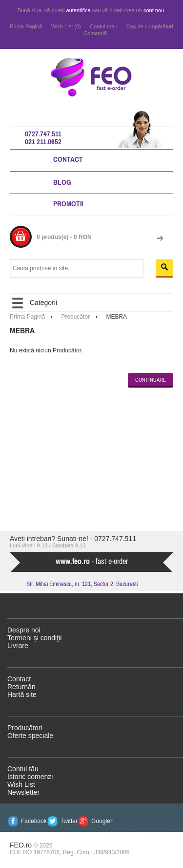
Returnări (21, 687)
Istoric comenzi (30, 777)
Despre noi (24, 630)
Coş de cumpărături (150, 26)
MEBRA (116, 317)
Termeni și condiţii (34, 638)
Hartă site (22, 694)
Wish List (21, 784)
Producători (25, 728)
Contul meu (103, 26)
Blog (62, 182)
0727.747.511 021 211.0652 (43, 138)
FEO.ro (21, 845)
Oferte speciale (30, 736)
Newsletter (23, 792)
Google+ (102, 821)
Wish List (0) (66, 26)
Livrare (18, 646)
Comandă (95, 33)
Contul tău (23, 769)
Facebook (34, 821)
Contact (68, 159)
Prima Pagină (26, 26)
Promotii (68, 204)
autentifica (79, 10)
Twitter (69, 821)
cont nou (154, 10)
